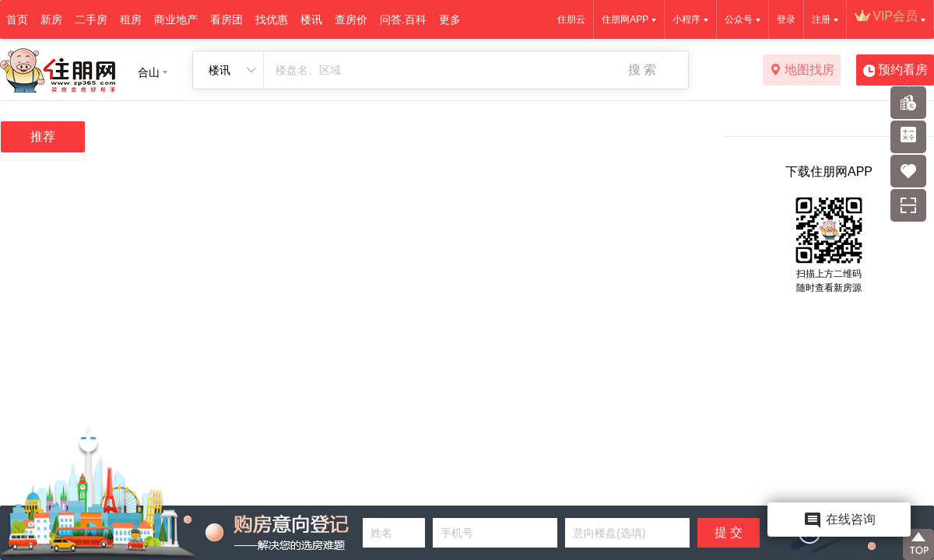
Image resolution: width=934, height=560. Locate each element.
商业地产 (176, 19)
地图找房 (802, 71)
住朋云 (571, 19)
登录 (786, 19)
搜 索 (642, 70)
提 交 (729, 532)
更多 (450, 19)
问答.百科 (403, 19)
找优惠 (272, 19)
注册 (821, 19)
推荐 (43, 136)
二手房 (91, 19)
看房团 (226, 19)
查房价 (351, 19)
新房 (51, 19)
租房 (131, 19)
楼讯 (311, 19)
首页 (17, 19)
